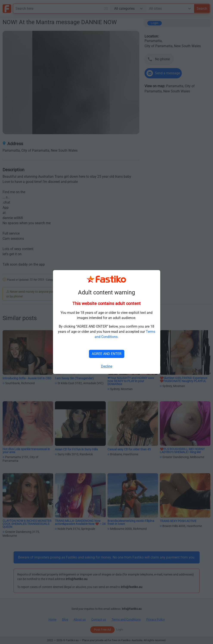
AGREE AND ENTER (107, 354)
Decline (107, 366)
